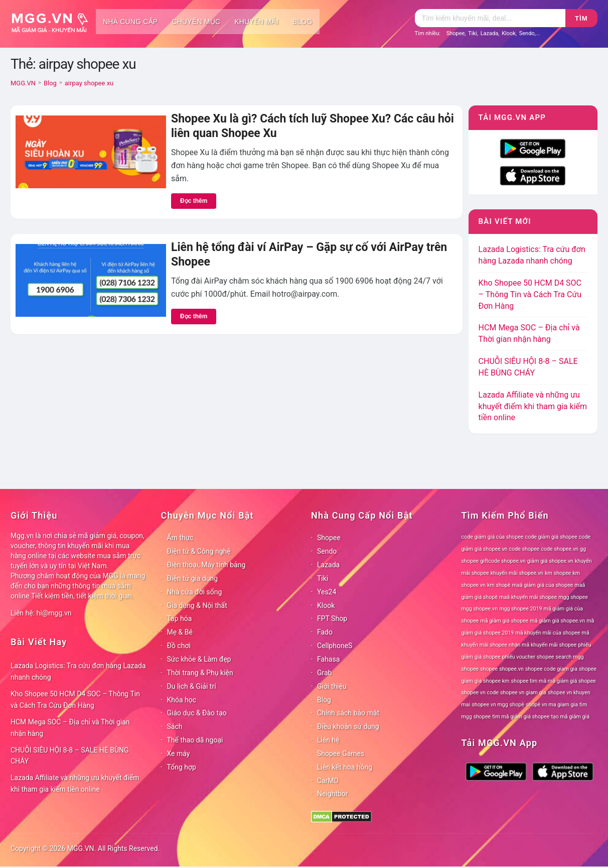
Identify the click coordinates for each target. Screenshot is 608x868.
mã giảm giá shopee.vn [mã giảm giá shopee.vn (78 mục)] (557, 621)
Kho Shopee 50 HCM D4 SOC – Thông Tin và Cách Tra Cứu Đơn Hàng (530, 294)
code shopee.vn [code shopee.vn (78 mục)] (560, 549)
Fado (325, 632)
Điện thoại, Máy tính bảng (206, 565)
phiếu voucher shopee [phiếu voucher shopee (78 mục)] (528, 657)
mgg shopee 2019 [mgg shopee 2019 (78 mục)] (520, 609)
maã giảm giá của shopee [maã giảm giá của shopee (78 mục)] (543, 585)
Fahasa (328, 659)
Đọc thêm (194, 201)
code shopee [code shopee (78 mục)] (524, 549)
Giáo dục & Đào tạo (197, 713)
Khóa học (182, 700)
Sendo (527, 33)
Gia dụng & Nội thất (197, 605)
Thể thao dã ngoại (195, 740)
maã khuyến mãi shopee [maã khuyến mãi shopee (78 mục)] (528, 597)
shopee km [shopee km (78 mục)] (496, 681)
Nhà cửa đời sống (195, 592)
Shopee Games (341, 754)
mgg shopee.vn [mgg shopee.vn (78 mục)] (480, 609)
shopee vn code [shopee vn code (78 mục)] (480, 693)
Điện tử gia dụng (193, 578)
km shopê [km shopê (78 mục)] (499, 585)
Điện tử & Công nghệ (199, 551)
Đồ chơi (179, 646)
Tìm (581, 18)
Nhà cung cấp (130, 22)
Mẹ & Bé (180, 632)
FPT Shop (332, 618)
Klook (509, 33)
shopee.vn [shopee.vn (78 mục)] (511, 669)
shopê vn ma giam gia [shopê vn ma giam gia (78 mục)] (552, 705)
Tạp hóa (180, 618)
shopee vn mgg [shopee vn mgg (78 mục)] (490, 705)
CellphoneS (335, 646)
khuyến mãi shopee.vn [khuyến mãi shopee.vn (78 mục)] (517, 573)
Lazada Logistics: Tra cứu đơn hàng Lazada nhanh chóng (78, 671)
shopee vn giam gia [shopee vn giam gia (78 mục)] (523, 693)
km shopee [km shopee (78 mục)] (558, 573)
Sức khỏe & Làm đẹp (199, 659)
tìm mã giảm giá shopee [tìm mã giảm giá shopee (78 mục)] (521, 717)
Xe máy (179, 754)
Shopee (456, 33)
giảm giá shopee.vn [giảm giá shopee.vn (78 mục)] (550, 561)
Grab (324, 673)
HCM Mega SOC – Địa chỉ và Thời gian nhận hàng (70, 728)
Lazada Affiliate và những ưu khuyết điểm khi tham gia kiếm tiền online (533, 406)
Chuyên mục (196, 22)
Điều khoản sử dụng (348, 726)
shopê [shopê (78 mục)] (517, 705)
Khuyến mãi (256, 22)
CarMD (328, 781)
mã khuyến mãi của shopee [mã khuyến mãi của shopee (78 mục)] (548, 633)
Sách (175, 726)
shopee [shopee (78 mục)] (489, 669)
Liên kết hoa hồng (345, 767)
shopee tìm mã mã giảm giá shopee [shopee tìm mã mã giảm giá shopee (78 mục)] (554, 681)
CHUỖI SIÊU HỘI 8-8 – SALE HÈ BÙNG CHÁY (70, 756)
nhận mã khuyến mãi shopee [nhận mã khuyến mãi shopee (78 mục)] (543, 645)
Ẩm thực (180, 538)
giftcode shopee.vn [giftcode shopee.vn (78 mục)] (503, 561)
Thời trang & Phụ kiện (200, 673)
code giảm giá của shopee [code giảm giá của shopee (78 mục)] (493, 537)
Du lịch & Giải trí (192, 686)
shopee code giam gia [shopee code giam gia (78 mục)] (551, 669)
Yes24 (327, 592)
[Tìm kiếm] (490, 18)
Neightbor (333, 794)
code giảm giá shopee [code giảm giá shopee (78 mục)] (551, 537)
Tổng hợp (182, 767)
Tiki (473, 33)
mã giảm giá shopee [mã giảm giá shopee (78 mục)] (504, 621)
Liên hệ (328, 740)
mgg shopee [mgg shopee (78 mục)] (573, 597)
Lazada (490, 33)
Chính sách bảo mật (348, 713)
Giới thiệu (332, 686)
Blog (302, 22)
